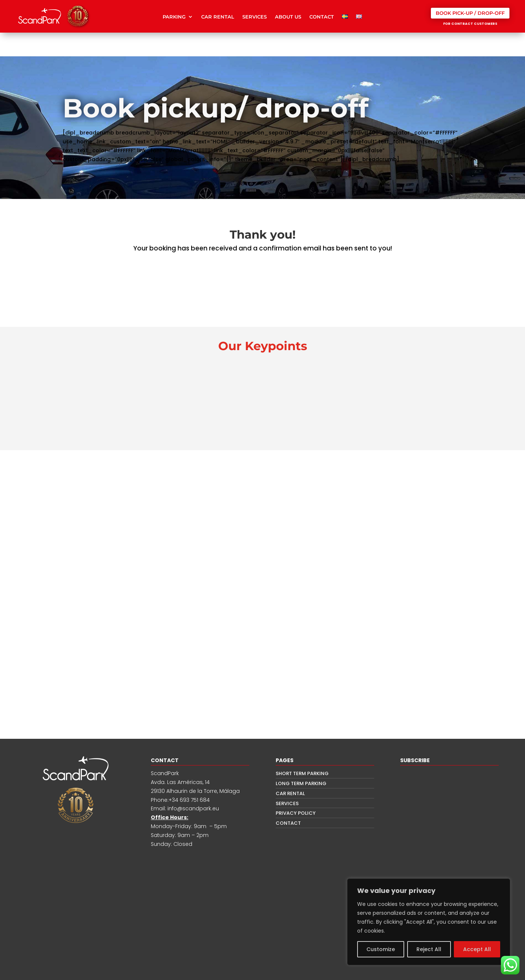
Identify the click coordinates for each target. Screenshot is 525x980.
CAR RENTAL (218, 17)
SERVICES (255, 17)
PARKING (174, 17)
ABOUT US (288, 17)
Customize (381, 949)
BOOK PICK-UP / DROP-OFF (470, 13)
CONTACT (322, 17)
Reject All (429, 949)
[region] (429, 922)
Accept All (477, 949)
